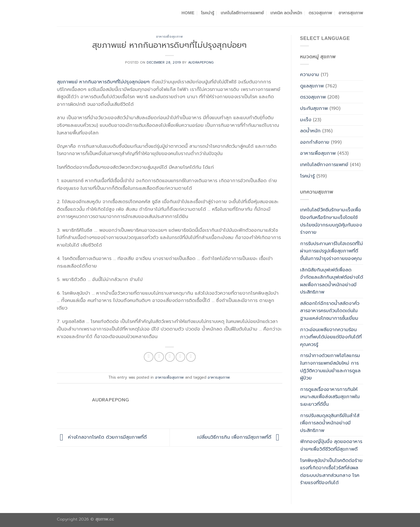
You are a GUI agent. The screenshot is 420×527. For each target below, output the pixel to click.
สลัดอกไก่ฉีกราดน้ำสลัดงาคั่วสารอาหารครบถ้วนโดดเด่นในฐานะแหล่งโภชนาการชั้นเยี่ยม (330, 311)
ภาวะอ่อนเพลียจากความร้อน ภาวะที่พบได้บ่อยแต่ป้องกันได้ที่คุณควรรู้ (331, 337)
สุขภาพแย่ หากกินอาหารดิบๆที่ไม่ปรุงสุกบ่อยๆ (103, 82)
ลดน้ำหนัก (310, 131)
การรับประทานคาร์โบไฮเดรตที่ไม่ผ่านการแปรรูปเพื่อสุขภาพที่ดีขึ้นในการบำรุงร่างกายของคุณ (331, 251)
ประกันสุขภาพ (314, 108)
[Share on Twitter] (159, 357)
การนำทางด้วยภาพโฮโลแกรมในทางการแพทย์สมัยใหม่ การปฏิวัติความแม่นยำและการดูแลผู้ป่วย (330, 367)
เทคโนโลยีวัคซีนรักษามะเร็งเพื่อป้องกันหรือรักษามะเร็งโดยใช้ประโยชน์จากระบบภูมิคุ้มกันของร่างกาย (331, 221)
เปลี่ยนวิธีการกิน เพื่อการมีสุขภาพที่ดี (240, 437)
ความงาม (310, 75)
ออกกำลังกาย (315, 142)
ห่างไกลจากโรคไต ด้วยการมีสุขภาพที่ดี (102, 437)
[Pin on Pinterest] (180, 357)
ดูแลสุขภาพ (312, 86)
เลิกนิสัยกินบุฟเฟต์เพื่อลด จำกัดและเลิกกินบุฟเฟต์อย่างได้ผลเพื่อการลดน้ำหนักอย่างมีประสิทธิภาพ (332, 281)
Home (188, 13)
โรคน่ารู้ (208, 13)
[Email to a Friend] (170, 357)
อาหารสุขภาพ (351, 13)
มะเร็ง (306, 120)
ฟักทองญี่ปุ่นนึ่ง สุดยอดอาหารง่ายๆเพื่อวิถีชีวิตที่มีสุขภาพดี (331, 445)
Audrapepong (201, 63)
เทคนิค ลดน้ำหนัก (286, 13)
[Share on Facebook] (149, 357)
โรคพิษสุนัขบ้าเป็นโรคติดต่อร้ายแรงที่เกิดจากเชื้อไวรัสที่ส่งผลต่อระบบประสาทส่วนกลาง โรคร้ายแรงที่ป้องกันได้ (331, 472)
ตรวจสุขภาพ (320, 13)
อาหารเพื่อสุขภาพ (169, 37)
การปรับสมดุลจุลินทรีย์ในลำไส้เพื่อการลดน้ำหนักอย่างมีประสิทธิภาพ (330, 423)
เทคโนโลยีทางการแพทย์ (242, 13)
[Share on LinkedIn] (191, 357)
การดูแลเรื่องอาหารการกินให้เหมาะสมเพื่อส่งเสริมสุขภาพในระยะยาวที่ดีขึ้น (330, 397)
